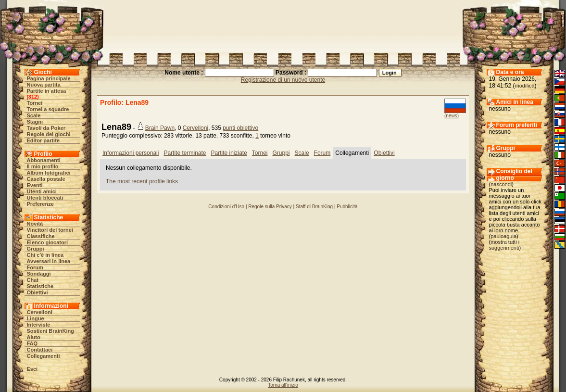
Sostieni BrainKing (50, 331)
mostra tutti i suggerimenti (504, 245)
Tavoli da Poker (46, 128)
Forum (35, 267)
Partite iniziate (229, 153)
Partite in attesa (47, 91)
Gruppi (36, 249)
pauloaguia (503, 236)
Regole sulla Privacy (270, 207)
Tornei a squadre (48, 109)
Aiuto (34, 337)
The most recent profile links (142, 181)
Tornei (35, 103)
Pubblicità (347, 207)
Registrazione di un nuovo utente (283, 80)
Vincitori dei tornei (50, 230)
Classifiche (41, 236)
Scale (34, 115)
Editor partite (43, 140)
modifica (525, 86)
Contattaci (40, 350)
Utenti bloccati (45, 198)
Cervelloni (40, 312)
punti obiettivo (240, 128)
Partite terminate (185, 153)
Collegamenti (44, 356)
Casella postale (46, 179)
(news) (452, 116)
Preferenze (40, 204)
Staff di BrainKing (314, 207)
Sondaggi (39, 274)
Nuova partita (44, 85)
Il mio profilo (43, 166)
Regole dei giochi (49, 134)
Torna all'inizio (283, 385)
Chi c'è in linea (45, 255)
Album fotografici (49, 173)
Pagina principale (49, 78)
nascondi (501, 184)
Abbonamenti (44, 160)
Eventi (35, 185)
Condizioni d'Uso (226, 207)
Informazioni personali (131, 153)
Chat (33, 280)
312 (33, 97)
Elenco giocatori (48, 242)
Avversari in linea (49, 261)
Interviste (39, 325)
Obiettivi (38, 292)
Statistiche (40, 286)
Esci (32, 369)
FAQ (32, 343)
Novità (35, 224)
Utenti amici (42, 191)
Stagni (35, 122)
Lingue (36, 318)
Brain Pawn (160, 128)
